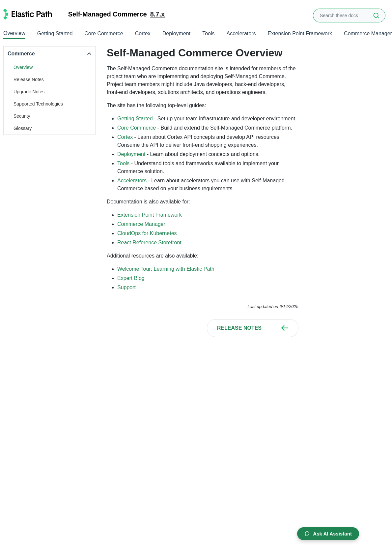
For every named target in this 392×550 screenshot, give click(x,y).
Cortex (143, 33)
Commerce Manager (368, 33)
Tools (208, 33)
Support (126, 287)
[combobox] (349, 15)
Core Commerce (104, 33)
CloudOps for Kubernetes (147, 233)
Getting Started (55, 33)
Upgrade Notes (29, 92)
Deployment (176, 33)
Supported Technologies (38, 104)
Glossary (23, 128)
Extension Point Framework (300, 33)
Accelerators (241, 33)
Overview (14, 33)
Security (22, 116)
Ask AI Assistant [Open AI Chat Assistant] (326, 533)
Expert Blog (131, 278)
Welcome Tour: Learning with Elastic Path (166, 269)
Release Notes (29, 79)
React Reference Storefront (149, 243)
